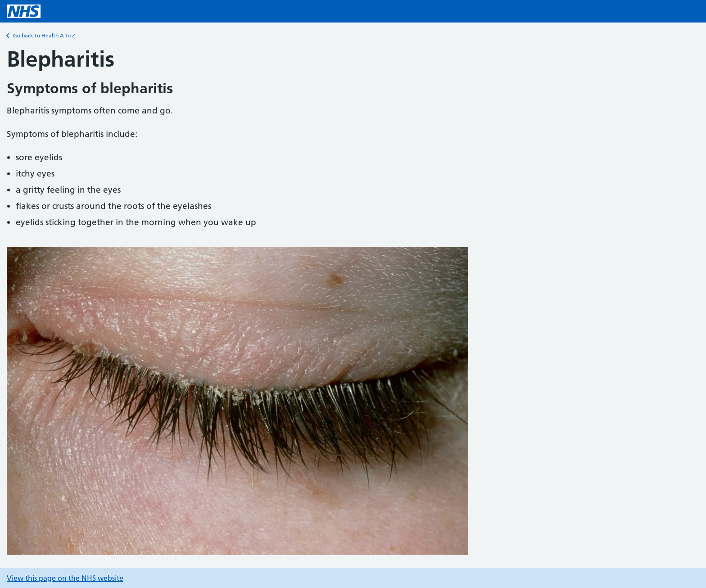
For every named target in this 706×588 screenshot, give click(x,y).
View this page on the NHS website (65, 578)
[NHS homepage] (24, 11)
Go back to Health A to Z (41, 36)
